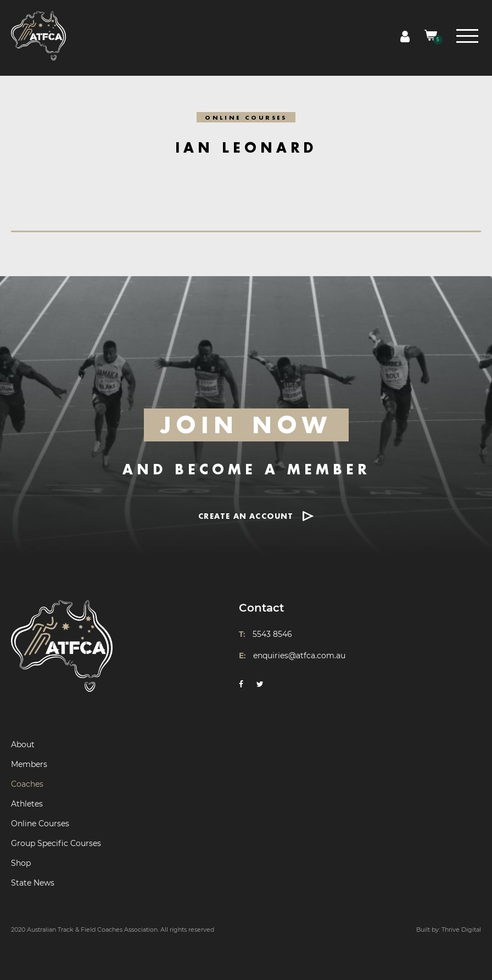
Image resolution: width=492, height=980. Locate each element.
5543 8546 (272, 634)
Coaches (27, 784)
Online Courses (40, 824)
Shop (21, 863)
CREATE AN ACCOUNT (246, 516)
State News (33, 883)
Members (29, 764)
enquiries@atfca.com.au (299, 656)
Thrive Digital (461, 929)
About (23, 744)
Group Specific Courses (56, 843)
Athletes (27, 804)
